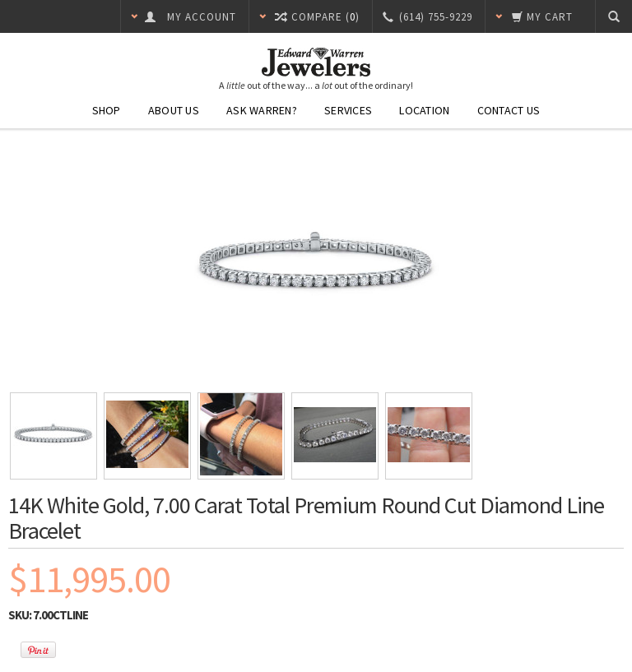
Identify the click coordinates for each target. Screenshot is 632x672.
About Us (174, 110)
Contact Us (509, 110)
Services (348, 110)
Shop (107, 110)
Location (424, 110)
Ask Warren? (262, 110)
